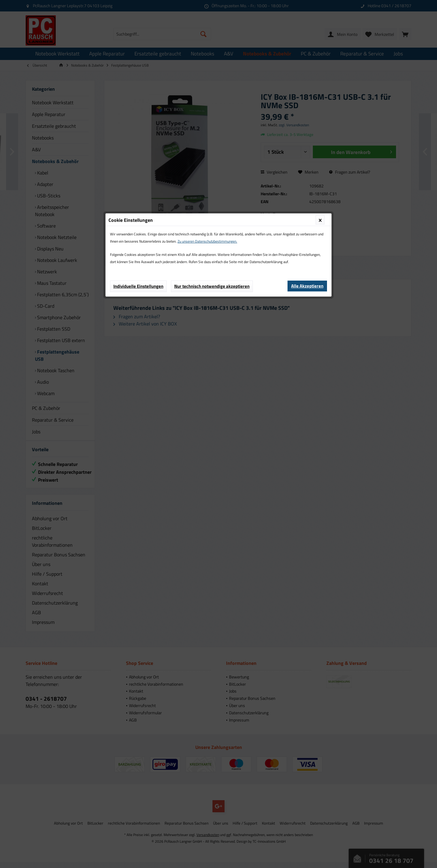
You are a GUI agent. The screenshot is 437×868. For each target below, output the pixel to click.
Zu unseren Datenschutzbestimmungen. (207, 95)
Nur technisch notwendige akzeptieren (212, 140)
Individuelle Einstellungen (138, 140)
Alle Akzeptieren (307, 139)
